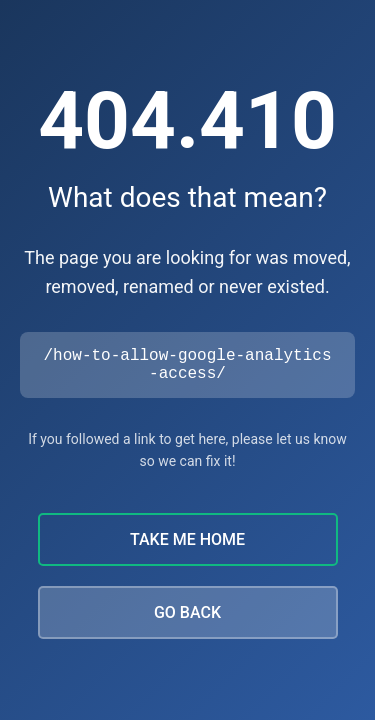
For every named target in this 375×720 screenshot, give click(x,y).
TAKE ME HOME (187, 543)
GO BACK (187, 616)
